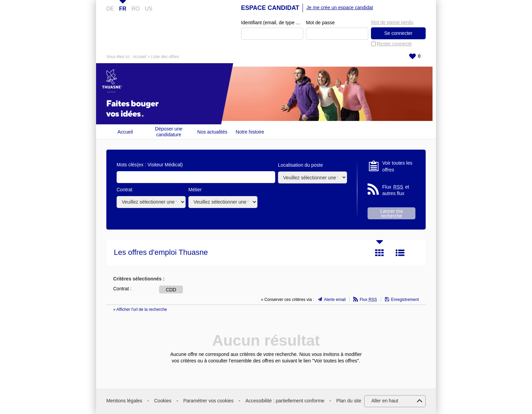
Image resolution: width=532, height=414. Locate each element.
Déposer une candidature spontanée (169, 132)
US (149, 9)
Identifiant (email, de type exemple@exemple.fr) (272, 23)
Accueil (139, 57)
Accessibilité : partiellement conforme (285, 401)
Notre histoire (250, 132)
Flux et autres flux (396, 190)
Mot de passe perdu (392, 22)
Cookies (163, 401)
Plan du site (349, 401)
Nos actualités (212, 132)
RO (136, 9)
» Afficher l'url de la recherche (140, 309)
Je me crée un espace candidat (340, 8)
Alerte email (335, 300)
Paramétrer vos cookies (208, 401)
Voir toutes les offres (397, 166)
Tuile (380, 253)
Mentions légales (124, 401)
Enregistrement (405, 300)
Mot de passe (320, 23)
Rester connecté (394, 44)
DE (110, 9)
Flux (368, 300)
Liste (400, 253)
